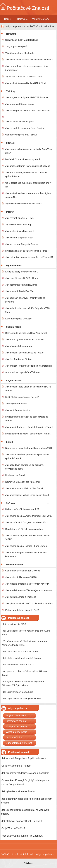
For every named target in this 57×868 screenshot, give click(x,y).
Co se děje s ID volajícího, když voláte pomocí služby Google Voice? (26, 782)
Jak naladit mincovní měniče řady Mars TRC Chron (27, 310)
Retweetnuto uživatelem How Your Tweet (26, 333)
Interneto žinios (14, 737)
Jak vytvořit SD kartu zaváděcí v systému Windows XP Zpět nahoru (23, 683)
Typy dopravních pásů (16, 47)
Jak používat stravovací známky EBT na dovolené (25, 300)
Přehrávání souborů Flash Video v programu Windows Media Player (25, 643)
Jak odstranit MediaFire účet (20, 291)
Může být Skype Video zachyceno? (23, 159)
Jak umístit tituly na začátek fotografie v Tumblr (29, 427)
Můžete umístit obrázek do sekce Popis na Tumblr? (27, 419)
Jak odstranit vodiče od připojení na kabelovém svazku (27, 801)
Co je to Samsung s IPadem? (17, 766)
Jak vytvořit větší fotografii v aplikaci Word (27, 522)
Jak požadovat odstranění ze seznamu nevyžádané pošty (25, 467)
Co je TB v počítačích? (13, 828)
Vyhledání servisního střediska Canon (24, 77)
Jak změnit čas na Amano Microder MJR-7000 (29, 516)
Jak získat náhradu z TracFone (21, 597)
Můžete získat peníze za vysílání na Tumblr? (27, 251)
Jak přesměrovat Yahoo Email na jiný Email (27, 495)
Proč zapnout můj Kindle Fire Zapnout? (22, 836)
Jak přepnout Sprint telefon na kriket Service (28, 166)
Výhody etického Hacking (18, 225)
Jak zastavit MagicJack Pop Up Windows (24, 758)
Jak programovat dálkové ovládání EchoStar (25, 773)
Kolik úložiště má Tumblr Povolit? (22, 397)
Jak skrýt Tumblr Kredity (18, 410)
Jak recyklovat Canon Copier (20, 104)
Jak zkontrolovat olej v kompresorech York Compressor (27, 68)
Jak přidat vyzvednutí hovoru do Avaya (25, 340)
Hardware (22, 19)
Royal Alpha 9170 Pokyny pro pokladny (25, 529)
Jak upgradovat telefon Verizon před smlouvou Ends (26, 633)
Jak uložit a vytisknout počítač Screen (22, 658)
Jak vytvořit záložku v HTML (19, 218)
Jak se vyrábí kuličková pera (19, 122)
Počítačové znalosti (40, 26)
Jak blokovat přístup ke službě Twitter (24, 353)
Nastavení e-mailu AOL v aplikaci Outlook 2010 (29, 448)
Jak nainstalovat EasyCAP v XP (18, 665)
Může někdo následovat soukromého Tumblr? (28, 434)
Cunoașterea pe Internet (19, 743)
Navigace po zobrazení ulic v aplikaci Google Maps (25, 673)
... (48, 33)
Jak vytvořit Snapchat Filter (19, 238)
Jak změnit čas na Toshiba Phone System (26, 546)
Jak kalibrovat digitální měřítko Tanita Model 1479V (28, 538)
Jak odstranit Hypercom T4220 (21, 577)
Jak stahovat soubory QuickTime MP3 (22, 821)
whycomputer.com (16, 26)
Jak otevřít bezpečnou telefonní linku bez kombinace (26, 554)
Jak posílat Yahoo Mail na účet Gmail (24, 488)
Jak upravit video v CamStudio (18, 692)
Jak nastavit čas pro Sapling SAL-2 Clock (26, 83)
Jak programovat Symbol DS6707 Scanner (27, 97)
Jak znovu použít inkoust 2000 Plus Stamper (28, 111)
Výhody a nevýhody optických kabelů (24, 204)
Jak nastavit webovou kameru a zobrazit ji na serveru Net (28, 195)
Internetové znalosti (17, 721)
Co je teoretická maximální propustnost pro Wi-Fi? (29, 185)
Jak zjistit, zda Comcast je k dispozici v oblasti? (29, 60)
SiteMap (28, 863)
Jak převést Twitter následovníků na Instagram (29, 366)
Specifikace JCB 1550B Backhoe (22, 40)
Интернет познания (17, 727)
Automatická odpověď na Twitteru (22, 372)
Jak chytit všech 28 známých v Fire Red (22, 699)
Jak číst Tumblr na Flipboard (20, 359)
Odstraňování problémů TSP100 (21, 135)
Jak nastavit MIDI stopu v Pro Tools (20, 652)
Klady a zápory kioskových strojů (22, 272)
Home (7, 19)
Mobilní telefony (41, 19)
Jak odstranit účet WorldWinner (21, 285)
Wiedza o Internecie (17, 732)
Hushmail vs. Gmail (15, 475)
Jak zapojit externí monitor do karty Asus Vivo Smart (28, 151)
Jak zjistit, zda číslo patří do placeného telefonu (29, 603)
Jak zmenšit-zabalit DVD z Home (22, 278)
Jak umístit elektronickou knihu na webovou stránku (25, 812)
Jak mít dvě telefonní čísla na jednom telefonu (29, 590)
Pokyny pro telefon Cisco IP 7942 (22, 610)
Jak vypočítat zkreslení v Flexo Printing (25, 128)
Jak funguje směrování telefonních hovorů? (27, 584)
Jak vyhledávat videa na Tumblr (18, 791)
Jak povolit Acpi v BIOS (14, 624)
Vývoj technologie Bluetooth (19, 53)
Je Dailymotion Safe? (16, 404)
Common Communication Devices (23, 571)
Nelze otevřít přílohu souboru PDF (22, 509)
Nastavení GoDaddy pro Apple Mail (23, 482)
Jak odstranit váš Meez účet (20, 231)
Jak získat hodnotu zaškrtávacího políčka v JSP (29, 257)
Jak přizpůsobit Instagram (19, 346)
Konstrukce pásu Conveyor (19, 319)
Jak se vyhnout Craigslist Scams (22, 244)
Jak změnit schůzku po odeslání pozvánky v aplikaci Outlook (27, 457)
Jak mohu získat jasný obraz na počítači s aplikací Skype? (26, 174)
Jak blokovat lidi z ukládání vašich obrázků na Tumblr (28, 389)
